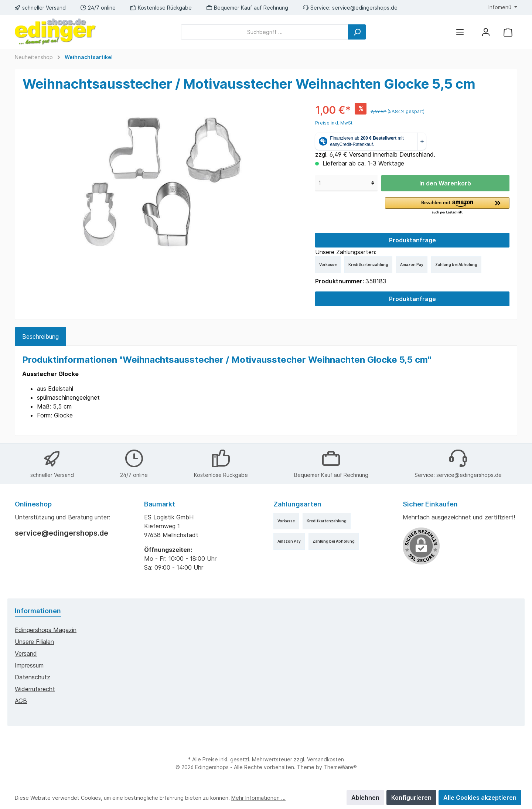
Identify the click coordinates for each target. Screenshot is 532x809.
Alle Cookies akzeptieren (480, 798)
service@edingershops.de (365, 8)
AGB (21, 701)
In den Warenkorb (445, 183)
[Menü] (460, 32)
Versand (26, 653)
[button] (447, 206)
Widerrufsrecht (35, 689)
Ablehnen (365, 798)
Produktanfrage (412, 240)
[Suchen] (357, 32)
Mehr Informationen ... (258, 798)
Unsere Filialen (34, 642)
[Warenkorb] (508, 32)
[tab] (40, 337)
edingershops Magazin (46, 630)
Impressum (29, 665)
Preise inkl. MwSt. (334, 123)
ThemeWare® (340, 767)
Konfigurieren (411, 798)
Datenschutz (33, 677)
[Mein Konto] (486, 32)
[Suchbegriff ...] (265, 32)
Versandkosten (325, 759)
